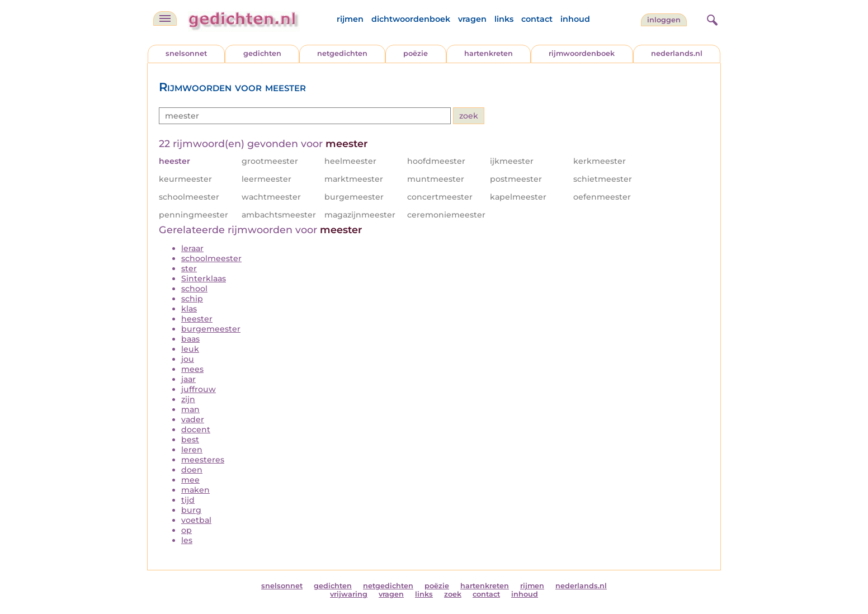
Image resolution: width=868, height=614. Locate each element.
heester (197, 319)
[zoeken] (711, 18)
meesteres (203, 460)
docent (196, 429)
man (190, 409)
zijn (188, 399)
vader (193, 419)
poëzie (416, 53)
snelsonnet (186, 53)
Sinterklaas (204, 278)
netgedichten (342, 53)
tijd (188, 500)
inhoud (575, 19)
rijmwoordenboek (582, 53)
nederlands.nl (677, 53)
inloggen (664, 20)
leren (192, 450)
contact (537, 19)
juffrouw (199, 389)
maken (195, 490)
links (504, 19)
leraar (192, 248)
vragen (472, 19)
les (187, 540)
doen (192, 470)
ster (189, 268)
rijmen (350, 19)
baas (190, 339)
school (194, 289)
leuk (190, 349)
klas (189, 309)
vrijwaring (349, 594)
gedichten (262, 53)
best (190, 440)
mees (192, 369)
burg (191, 510)
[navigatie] (165, 18)
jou (188, 359)
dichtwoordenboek (411, 19)
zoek (453, 594)
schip (192, 299)
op (187, 530)
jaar (188, 379)
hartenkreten (489, 53)
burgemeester (211, 329)
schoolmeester (211, 258)
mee (190, 480)
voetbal (196, 520)
